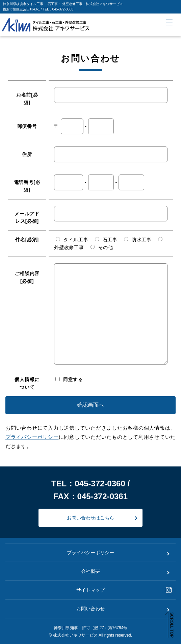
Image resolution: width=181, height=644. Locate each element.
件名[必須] (27, 240)
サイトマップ (90, 590)
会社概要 (90, 571)
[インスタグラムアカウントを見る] (169, 590)
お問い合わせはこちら (90, 518)
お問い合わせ (90, 609)
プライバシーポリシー (32, 437)
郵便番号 (27, 126)
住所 (27, 154)
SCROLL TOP (172, 625)
